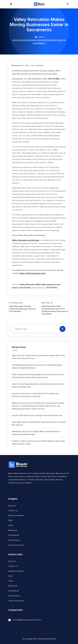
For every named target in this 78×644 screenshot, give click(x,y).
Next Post (55, 308)
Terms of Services (16, 545)
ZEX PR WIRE (54, 79)
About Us (12, 506)
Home (39, 37)
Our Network (14, 535)
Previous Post (23, 307)
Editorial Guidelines (16, 515)
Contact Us (13, 511)
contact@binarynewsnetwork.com (27, 620)
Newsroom (13, 530)
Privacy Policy (14, 540)
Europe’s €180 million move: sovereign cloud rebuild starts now (37, 415)
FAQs (10, 520)
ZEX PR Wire (52, 288)
